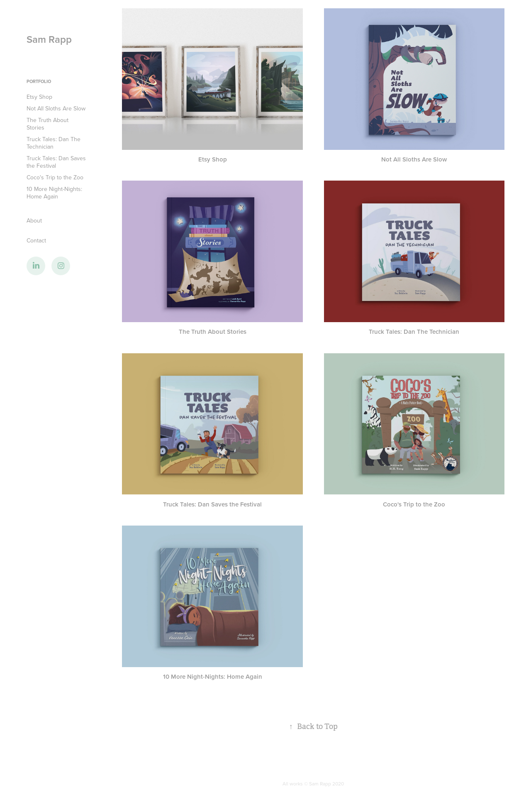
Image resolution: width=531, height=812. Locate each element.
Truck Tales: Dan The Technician (54, 143)
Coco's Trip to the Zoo (55, 177)
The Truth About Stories (47, 124)
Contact (36, 240)
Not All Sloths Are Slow (56, 108)
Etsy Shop (39, 97)
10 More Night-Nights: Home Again (54, 193)
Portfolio (39, 81)
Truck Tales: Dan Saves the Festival (56, 162)
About (34, 220)
